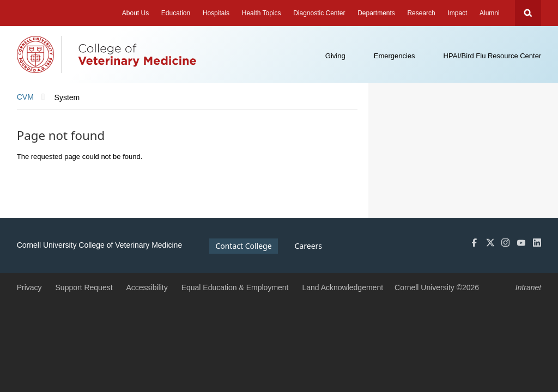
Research (421, 13)
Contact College (243, 246)
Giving (335, 56)
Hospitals (216, 13)
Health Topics (262, 13)
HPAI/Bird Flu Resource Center (493, 56)
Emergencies (395, 56)
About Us (135, 13)
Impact (457, 13)
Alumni (490, 13)
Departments (376, 13)
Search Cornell (528, 13)
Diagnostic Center (319, 13)
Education (176, 13)
